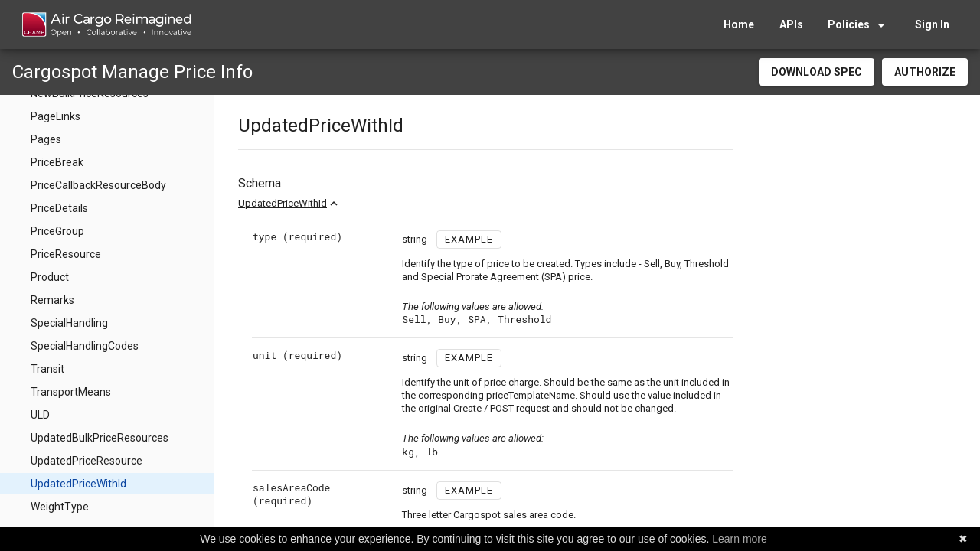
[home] (106, 24)
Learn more (740, 539)
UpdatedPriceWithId (283, 203)
